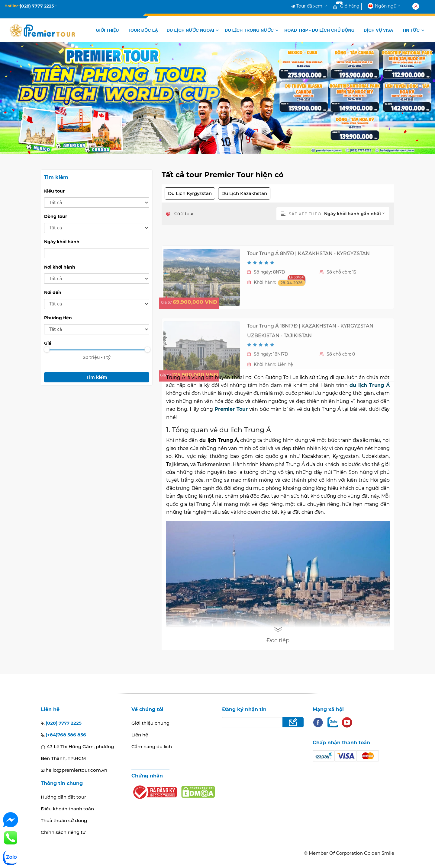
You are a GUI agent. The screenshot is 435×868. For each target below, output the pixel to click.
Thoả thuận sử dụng (64, 820)
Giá (48, 343)
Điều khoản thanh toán (67, 809)
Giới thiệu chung (150, 723)
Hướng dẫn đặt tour (63, 797)
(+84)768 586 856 (63, 735)
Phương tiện (58, 318)
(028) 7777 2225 (61, 723)
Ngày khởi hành (62, 242)
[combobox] (357, 214)
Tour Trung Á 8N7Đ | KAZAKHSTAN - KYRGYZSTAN (308, 297)
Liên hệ (140, 735)
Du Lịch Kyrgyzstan (190, 193)
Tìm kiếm (97, 377)
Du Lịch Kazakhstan (244, 193)
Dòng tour (56, 216)
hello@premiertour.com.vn (74, 770)
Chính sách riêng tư (63, 832)
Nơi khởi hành (60, 267)
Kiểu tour (54, 191)
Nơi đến (53, 292)
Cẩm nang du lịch (152, 747)
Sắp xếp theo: (302, 214)
